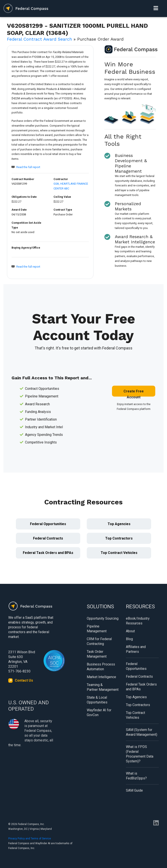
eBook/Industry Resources (138, 621)
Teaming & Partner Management (103, 687)
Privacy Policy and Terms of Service (30, 839)
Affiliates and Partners (136, 649)
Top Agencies (119, 524)
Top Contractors (119, 538)
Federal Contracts (48, 538)
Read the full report (28, 167)
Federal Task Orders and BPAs (48, 553)
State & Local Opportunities (97, 700)
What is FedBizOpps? (136, 776)
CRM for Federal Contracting (99, 641)
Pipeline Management (97, 629)
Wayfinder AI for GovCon (99, 712)
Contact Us (24, 680)
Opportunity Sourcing (103, 618)
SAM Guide (134, 790)
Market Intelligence (101, 677)
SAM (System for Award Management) (142, 732)
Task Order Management (97, 654)
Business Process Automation (101, 667)
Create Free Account (134, 393)
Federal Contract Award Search (39, 39)
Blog (129, 639)
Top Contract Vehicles (119, 553)
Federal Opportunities (48, 524)
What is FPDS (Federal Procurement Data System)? (140, 754)
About (130, 631)
